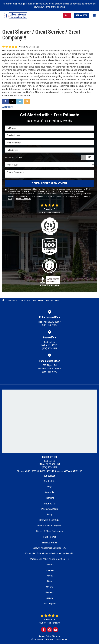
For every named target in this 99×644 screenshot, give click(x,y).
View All (50, 565)
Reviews (50, 592)
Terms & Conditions (24, 199)
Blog (49, 581)
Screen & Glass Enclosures (50, 531)
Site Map (56, 636)
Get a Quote (81, 15)
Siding (49, 514)
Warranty (49, 492)
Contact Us (50, 481)
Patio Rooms (50, 537)
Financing (50, 498)
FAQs (49, 487)
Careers (50, 598)
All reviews (7, 107)
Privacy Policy (45, 636)
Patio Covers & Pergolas (49, 526)
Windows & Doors (50, 509)
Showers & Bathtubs (49, 520)
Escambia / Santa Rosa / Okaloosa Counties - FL (49, 553)
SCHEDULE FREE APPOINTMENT (50, 183)
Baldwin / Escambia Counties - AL (49, 548)
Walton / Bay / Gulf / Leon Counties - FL (49, 559)
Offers (49, 587)
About (50, 576)
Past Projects (49, 604)
